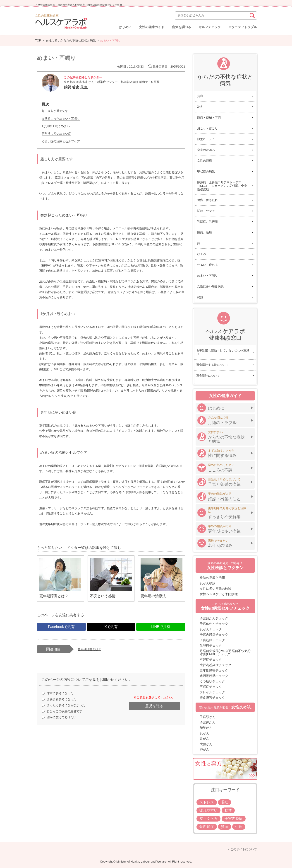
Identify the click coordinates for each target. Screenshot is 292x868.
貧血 (200, 96)
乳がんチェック (211, 629)
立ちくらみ (208, 818)
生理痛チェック (211, 645)
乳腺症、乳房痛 (207, 222)
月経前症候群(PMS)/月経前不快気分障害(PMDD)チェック (225, 652)
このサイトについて (244, 849)
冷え (200, 107)
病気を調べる (182, 27)
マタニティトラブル (243, 27)
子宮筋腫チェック (212, 640)
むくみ (202, 254)
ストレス (207, 802)
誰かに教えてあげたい (62, 717)
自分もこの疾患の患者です (65, 711)
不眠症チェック (211, 687)
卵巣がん (206, 728)
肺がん (204, 749)
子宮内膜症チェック (214, 635)
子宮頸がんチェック (214, 618)
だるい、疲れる (207, 265)
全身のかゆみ (206, 150)
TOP (38, 40)
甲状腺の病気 (206, 171)
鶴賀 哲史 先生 (76, 87)
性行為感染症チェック (215, 665)
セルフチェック (210, 27)
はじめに (125, 27)
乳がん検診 (208, 583)
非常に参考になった (60, 693)
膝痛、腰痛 (205, 232)
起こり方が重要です (55, 111)
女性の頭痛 (205, 161)
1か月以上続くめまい (56, 126)
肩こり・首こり (207, 128)
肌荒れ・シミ (206, 139)
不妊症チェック (211, 659)
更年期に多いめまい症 (56, 134)
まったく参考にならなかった (66, 705)
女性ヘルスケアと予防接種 (219, 594)
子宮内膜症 (234, 818)
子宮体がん (208, 722)
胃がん (204, 739)
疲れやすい (208, 810)
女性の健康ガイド (152, 27)
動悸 (228, 810)
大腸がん (206, 744)
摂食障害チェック (212, 698)
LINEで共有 (161, 627)
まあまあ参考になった (62, 699)
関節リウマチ (206, 211)
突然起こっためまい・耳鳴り (61, 119)
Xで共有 (111, 627)
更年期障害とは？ (89, 649)
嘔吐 (225, 802)
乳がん (204, 733)
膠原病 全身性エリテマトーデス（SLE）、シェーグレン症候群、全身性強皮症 (222, 186)
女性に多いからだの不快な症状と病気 (71, 40)
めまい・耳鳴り (207, 275)
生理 (239, 827)
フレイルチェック (212, 692)
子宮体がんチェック (214, 624)
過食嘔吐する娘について (212, 365)
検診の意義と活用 (212, 578)
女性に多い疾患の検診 (215, 589)
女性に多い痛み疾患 (210, 286)
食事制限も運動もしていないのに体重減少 (223, 352)
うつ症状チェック (212, 681)
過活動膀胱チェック (214, 676)
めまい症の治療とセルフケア (61, 141)
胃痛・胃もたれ (207, 200)
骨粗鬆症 (207, 827)
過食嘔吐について (208, 376)
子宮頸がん (208, 717)
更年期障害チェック (214, 670)
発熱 (200, 297)
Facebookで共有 (61, 627)
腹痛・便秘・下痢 (209, 118)
